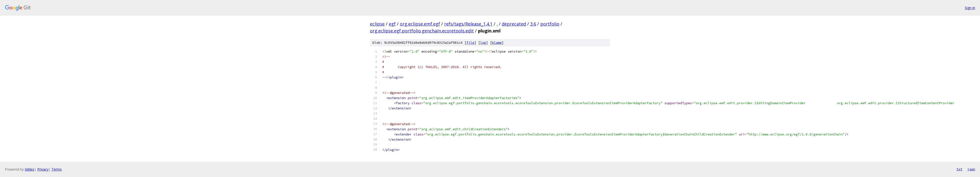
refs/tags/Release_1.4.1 (468, 24)
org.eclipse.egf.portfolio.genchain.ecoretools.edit (422, 31)
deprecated (514, 24)
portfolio (550, 24)
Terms (57, 169)
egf (392, 24)
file (470, 43)
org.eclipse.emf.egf (420, 24)
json (971, 169)
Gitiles (30, 169)
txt (959, 169)
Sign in (970, 8)
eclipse (377, 24)
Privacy (43, 169)
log (483, 43)
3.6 (533, 24)
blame (497, 43)
